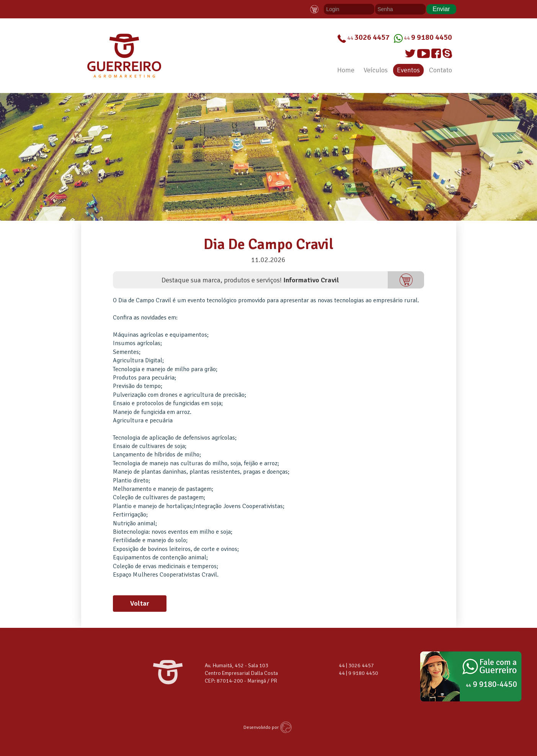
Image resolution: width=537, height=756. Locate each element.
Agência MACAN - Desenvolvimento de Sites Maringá (287, 727)
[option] (268, 157)
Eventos (408, 70)
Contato (441, 70)
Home (346, 70)
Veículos (376, 70)
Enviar (441, 9)
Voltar (140, 603)
